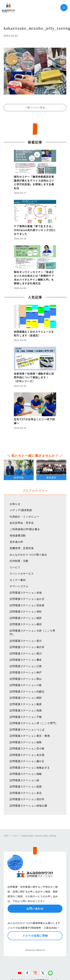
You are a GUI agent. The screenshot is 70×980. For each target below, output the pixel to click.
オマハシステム (19, 586)
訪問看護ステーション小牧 (26, 685)
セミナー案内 (18, 580)
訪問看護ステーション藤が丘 (27, 761)
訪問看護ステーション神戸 (26, 672)
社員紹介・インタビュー (24, 517)
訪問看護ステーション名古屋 (27, 755)
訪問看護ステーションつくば (27, 730)
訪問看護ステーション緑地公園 (28, 806)
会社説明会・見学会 (22, 523)
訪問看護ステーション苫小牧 (27, 748)
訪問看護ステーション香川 (26, 641)
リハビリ (15, 567)
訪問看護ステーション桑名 (26, 660)
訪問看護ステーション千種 (26, 717)
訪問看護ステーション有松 (26, 612)
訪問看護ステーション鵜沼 (26, 624)
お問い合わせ (35, 909)
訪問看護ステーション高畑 (26, 710)
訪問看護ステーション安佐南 (27, 605)
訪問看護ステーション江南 (26, 666)
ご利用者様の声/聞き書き (25, 529)
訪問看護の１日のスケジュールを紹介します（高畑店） (34, 334)
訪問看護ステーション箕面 (26, 787)
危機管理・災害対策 (22, 548)
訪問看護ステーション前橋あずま (30, 768)
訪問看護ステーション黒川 (26, 653)
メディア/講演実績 (21, 510)
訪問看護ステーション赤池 (26, 593)
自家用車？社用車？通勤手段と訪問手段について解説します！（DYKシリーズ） (34, 377)
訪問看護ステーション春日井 (27, 647)
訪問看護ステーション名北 (26, 793)
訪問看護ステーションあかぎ (27, 599)
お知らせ (15, 504)
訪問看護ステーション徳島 (26, 742)
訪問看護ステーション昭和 (26, 698)
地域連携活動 (18, 535)
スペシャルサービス (22, 574)
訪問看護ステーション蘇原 (26, 704)
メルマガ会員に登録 (35, 936)
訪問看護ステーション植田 (26, 618)
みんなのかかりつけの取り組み (28, 555)
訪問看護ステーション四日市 (27, 799)
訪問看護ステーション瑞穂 (26, 774)
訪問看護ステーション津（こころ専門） (34, 723)
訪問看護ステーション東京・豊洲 (30, 736)
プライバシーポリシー (35, 950)
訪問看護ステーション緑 (24, 780)
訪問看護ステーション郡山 (26, 679)
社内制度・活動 (19, 561)
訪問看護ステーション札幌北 (27, 692)
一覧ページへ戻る (35, 108)
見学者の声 (16, 542)
